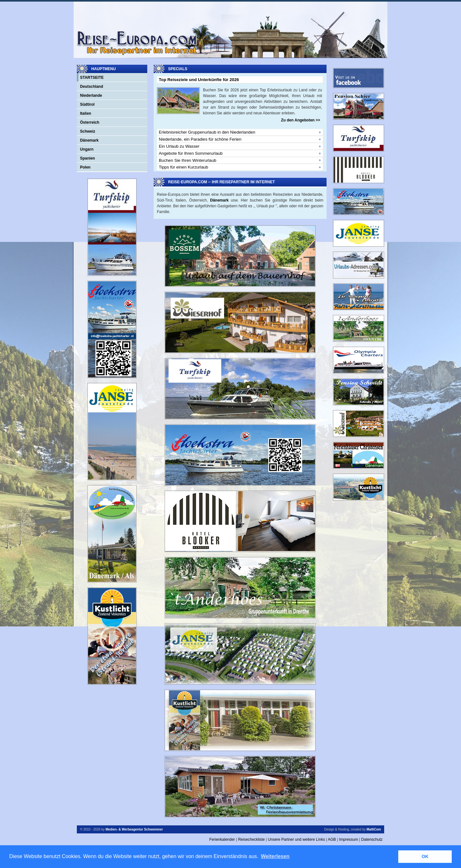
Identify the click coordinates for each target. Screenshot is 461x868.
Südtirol (87, 104)
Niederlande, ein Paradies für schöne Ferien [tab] (200, 139)
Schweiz (88, 131)
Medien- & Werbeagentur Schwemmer (134, 829)
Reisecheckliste (251, 839)
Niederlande (91, 95)
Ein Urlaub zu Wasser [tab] (179, 146)
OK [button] (425, 856)
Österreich (90, 122)
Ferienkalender (222, 839)
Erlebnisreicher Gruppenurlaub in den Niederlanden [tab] (207, 132)
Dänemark (89, 140)
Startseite (92, 78)
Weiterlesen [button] (275, 856)
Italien (86, 113)
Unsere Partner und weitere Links (296, 839)
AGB (332, 839)
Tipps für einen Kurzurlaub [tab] (183, 167)
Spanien (88, 158)
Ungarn (87, 149)
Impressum (348, 839)
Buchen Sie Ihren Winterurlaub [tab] (188, 160)
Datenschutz (372, 839)
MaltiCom (374, 829)
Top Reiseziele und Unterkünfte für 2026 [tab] (199, 80)
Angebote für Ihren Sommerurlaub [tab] (191, 153)
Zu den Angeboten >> (301, 120)
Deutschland (92, 87)
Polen (85, 167)
